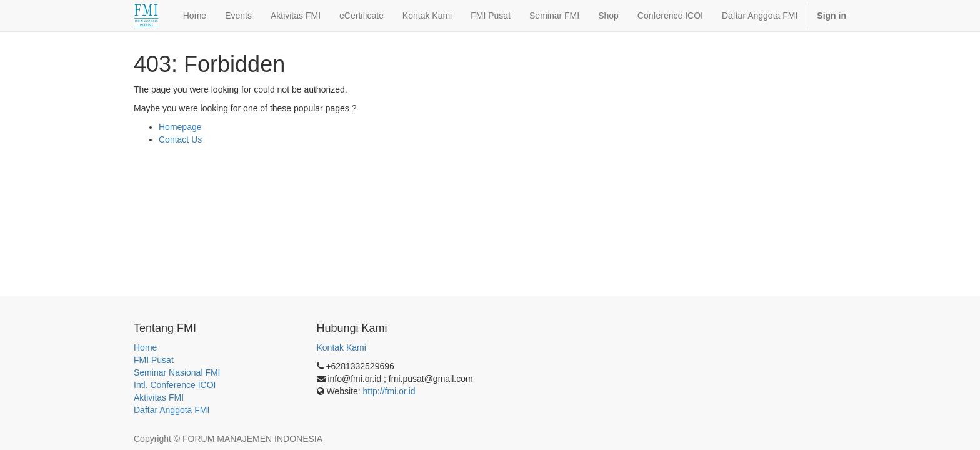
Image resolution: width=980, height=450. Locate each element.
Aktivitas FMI (159, 397)
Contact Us (180, 139)
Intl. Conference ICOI (175, 385)
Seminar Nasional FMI (177, 372)
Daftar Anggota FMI (172, 410)
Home (145, 347)
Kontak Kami (342, 347)
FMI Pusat (154, 360)
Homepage (180, 127)
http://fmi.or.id (389, 391)
